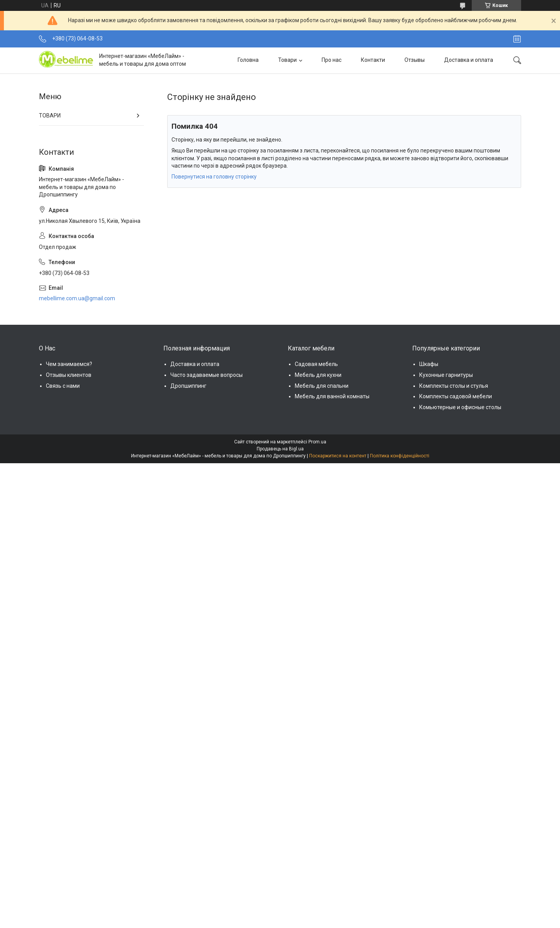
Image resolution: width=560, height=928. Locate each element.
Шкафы (429, 364)
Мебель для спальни (322, 386)
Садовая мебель (316, 364)
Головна (248, 60)
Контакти (373, 60)
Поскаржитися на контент (338, 456)
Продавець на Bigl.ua (280, 449)
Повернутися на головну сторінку (214, 177)
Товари (287, 60)
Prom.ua (317, 442)
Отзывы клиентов (69, 375)
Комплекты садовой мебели (456, 396)
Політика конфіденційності (400, 456)
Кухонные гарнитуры (446, 375)
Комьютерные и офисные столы (460, 407)
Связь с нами (63, 386)
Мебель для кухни (318, 375)
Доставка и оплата (469, 60)
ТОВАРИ (50, 116)
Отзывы (415, 60)
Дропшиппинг (188, 386)
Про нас (332, 60)
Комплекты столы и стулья (454, 386)
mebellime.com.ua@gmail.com (77, 298)
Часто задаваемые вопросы (206, 375)
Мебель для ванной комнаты (332, 396)
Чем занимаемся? (69, 364)
